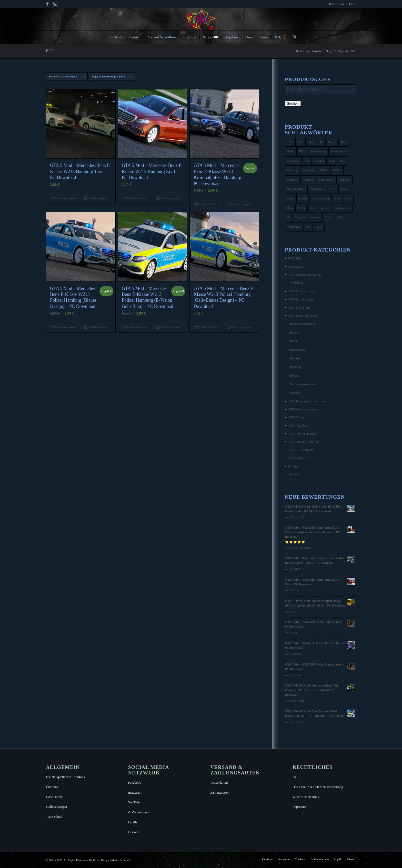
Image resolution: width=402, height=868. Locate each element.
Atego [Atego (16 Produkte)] (312, 142)
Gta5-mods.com (139, 812)
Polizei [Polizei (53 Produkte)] (303, 198)
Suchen (293, 103)
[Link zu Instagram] (55, 4)
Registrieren (336, 4)
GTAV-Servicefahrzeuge (302, 409)
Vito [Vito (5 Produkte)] (340, 217)
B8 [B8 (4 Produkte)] (322, 142)
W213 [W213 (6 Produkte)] (319, 227)
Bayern (294, 332)
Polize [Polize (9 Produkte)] (291, 198)
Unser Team (54, 797)
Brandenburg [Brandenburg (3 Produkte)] (318, 151)
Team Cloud (54, 817)
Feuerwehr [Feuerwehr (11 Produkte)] (309, 170)
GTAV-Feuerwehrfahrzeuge (304, 275)
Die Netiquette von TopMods (65, 777)
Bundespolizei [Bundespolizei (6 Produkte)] (339, 151)
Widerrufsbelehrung (306, 797)
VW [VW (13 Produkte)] (308, 227)
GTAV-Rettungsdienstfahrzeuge (307, 401)
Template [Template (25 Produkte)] (301, 217)
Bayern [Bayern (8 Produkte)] (332, 142)
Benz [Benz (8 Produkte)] (344, 142)
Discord (133, 832)
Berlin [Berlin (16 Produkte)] (291, 151)
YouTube (134, 802)
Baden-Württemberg (303, 324)
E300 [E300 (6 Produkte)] (332, 161)
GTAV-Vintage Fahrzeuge (303, 442)
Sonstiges (293, 466)
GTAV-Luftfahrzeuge (300, 299)
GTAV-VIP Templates (301, 450)
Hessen (294, 376)
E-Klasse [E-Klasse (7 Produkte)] (319, 161)
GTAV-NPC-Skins (299, 308)
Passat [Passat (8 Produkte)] (344, 189)
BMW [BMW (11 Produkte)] (303, 151)
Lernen (294, 474)
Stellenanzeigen (56, 807)
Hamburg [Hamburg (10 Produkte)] (292, 180)
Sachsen (295, 393)
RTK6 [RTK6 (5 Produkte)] (348, 198)
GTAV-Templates (298, 426)
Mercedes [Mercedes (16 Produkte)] (345, 180)
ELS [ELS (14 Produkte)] (343, 161)
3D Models (294, 258)
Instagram (135, 793)
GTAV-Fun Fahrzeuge (301, 291)
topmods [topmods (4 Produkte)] (315, 217)
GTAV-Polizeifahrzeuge (302, 316)
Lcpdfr (133, 822)
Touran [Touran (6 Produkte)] (329, 217)
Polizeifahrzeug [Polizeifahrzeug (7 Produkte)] (321, 198)
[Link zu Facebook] (47, 4)
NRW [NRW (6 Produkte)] (333, 189)
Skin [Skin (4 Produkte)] (312, 208)
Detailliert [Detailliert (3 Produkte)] (293, 161)
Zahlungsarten (220, 793)
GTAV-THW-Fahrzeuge (302, 434)
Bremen (295, 358)
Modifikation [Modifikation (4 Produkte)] (317, 189)
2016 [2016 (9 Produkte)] (290, 142)
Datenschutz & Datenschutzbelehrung (318, 787)
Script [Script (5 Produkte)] (301, 208)
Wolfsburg (296, 283)
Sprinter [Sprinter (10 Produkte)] (324, 208)
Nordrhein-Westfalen (303, 384)
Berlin (294, 341)
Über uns (52, 787)
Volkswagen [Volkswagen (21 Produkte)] (294, 227)
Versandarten (219, 783)
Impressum (300, 807)
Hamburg (296, 367)
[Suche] (293, 37)
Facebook (135, 783)
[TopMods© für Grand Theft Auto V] (201, 19)
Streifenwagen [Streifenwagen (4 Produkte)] (342, 208)
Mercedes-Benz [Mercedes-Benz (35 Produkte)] (296, 189)
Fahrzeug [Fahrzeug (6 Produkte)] (292, 170)
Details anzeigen (96, 199)
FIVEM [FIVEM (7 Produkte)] (324, 170)
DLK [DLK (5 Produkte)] (306, 161)
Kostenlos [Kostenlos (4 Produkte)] (308, 180)
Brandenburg (298, 350)
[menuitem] (336, 4)
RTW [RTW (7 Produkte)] (290, 208)
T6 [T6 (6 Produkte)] (289, 217)
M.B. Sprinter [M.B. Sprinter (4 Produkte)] (327, 180)
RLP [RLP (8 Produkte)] (337, 198)
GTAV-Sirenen (296, 417)
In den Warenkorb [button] (64, 199)
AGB (296, 777)
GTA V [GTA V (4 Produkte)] (337, 170)
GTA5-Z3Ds (295, 267)
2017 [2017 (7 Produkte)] (300, 142)
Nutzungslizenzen (298, 458)
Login (353, 4)
